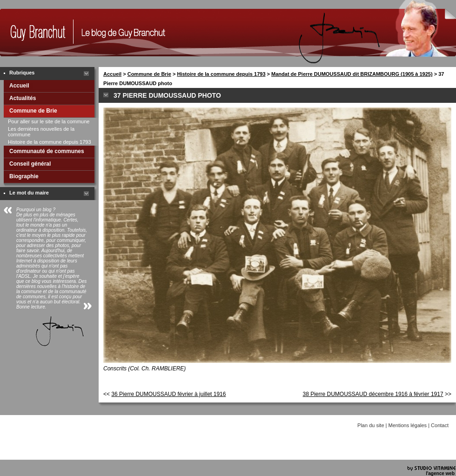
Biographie (24, 176)
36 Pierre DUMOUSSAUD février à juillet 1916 (168, 394)
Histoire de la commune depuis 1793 (50, 142)
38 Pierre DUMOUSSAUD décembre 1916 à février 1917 (373, 394)
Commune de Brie (33, 111)
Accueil (19, 86)
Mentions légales (408, 425)
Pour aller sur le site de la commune (49, 121)
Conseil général (30, 164)
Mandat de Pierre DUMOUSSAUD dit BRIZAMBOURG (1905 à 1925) (352, 74)
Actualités (23, 98)
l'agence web (440, 473)
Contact (440, 425)
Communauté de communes (47, 151)
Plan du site (371, 425)
